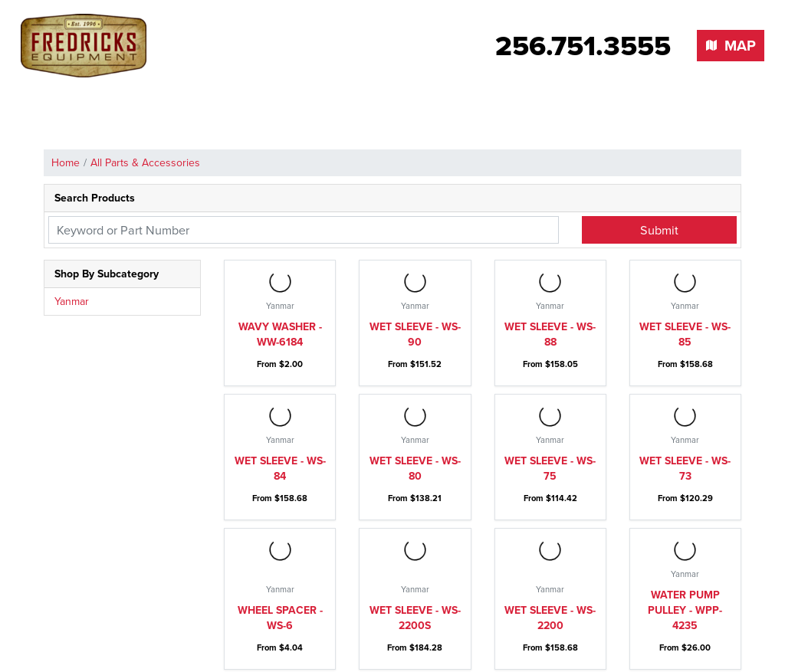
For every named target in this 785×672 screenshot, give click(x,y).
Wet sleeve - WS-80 (415, 469)
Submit (659, 230)
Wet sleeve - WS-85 (685, 334)
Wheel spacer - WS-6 (280, 618)
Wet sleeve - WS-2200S (415, 618)
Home (66, 163)
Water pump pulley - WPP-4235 (685, 610)
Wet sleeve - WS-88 (550, 334)
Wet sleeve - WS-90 (415, 334)
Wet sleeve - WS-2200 (550, 618)
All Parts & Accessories (145, 163)
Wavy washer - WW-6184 (280, 334)
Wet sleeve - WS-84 (280, 469)
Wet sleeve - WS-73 (685, 469)
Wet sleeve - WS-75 (550, 469)
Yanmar (72, 302)
